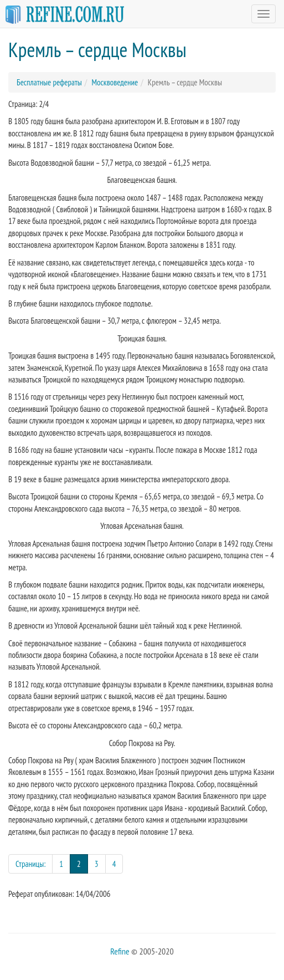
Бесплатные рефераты (49, 82)
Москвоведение (115, 82)
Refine (120, 951)
